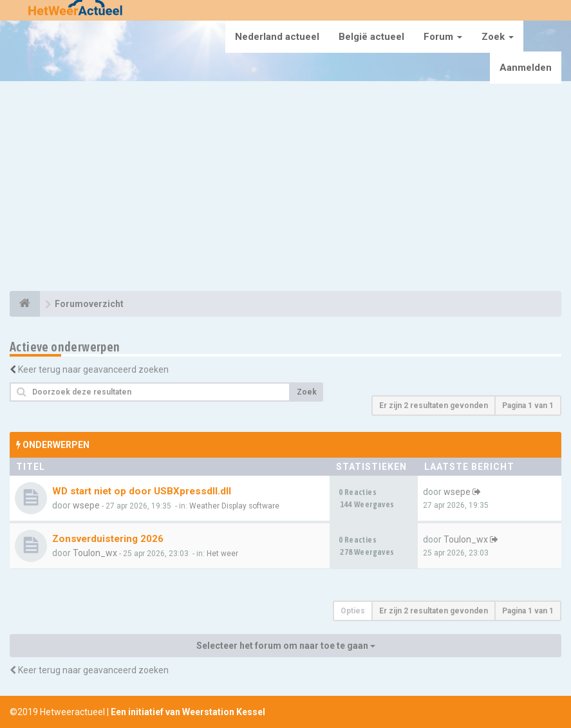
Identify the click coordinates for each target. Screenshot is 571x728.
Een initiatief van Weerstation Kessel (188, 712)
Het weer (222, 554)
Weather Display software (234, 506)
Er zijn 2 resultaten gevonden (434, 406)
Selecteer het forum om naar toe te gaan (286, 646)
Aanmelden (526, 68)
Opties (353, 611)
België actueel (371, 37)
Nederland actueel (277, 37)
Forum (443, 37)
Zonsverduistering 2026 (108, 539)
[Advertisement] (285, 188)
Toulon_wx (95, 553)
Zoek (498, 37)
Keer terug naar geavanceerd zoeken (93, 369)
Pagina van (528, 406)
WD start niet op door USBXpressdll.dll (142, 491)
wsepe (86, 505)
